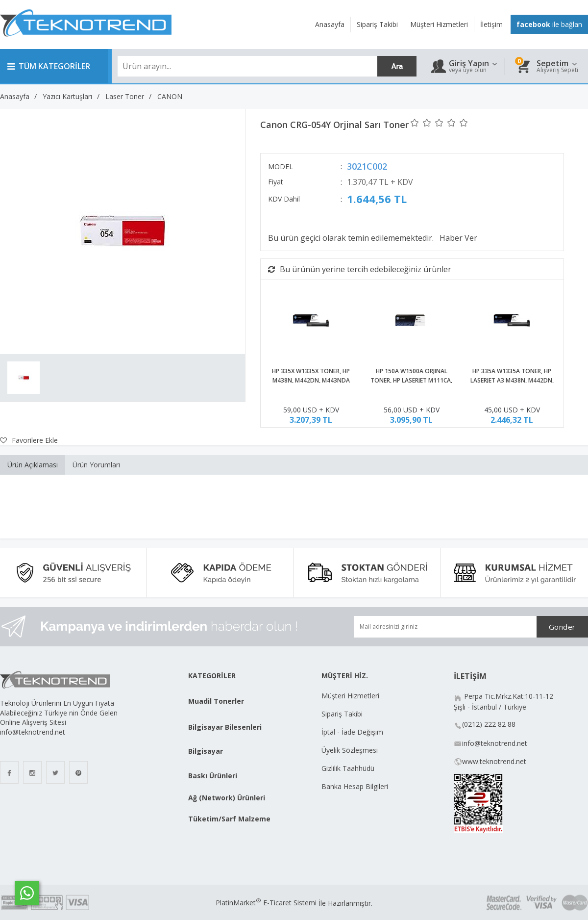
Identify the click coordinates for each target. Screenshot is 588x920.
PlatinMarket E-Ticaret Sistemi (266, 903)
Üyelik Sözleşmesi (350, 750)
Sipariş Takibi (342, 714)
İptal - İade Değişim (353, 732)
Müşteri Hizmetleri (350, 696)
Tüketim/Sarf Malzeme (229, 819)
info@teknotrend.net (495, 743)
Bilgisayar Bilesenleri (225, 727)
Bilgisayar (206, 751)
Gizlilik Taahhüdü (348, 768)
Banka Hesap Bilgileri (355, 786)
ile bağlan (549, 24)
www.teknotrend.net (494, 761)
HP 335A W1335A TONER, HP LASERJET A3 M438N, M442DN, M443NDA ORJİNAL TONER (512, 381)
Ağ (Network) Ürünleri (227, 798)
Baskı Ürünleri (213, 776)
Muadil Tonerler (216, 701)
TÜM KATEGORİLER (49, 66)
